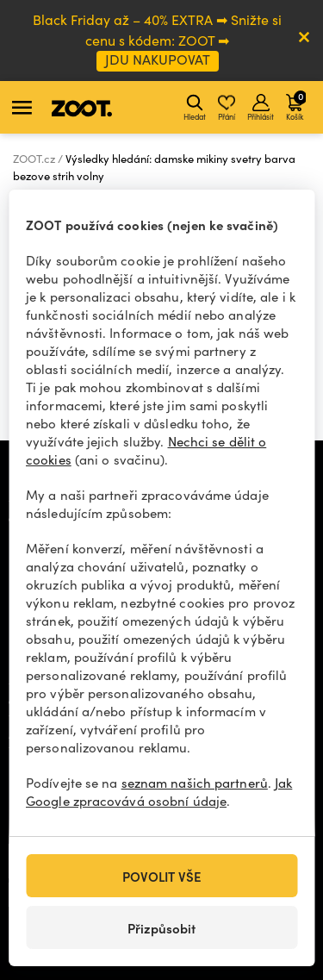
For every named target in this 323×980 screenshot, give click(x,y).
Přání (227, 108)
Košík (296, 105)
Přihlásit (261, 108)
